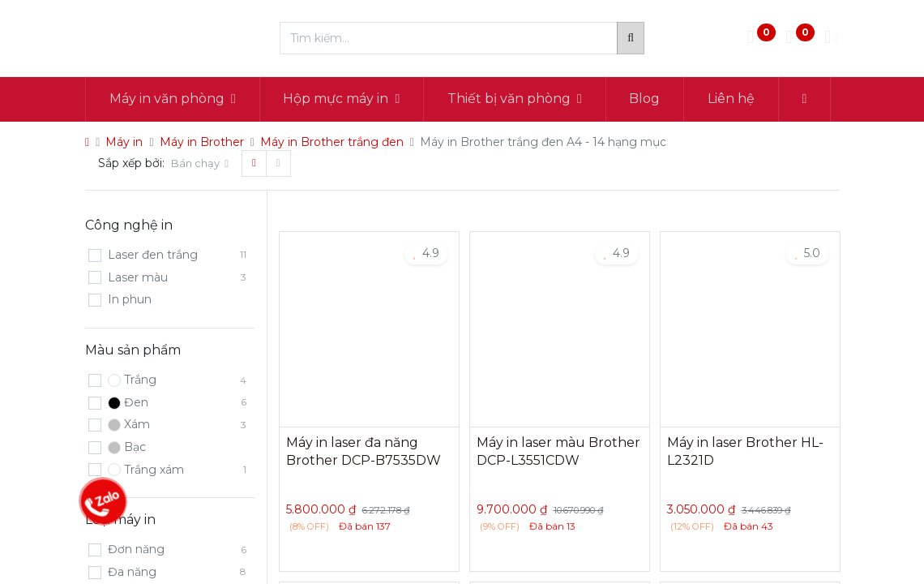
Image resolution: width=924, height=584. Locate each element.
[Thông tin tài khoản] (832, 39)
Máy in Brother (202, 142)
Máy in (124, 142)
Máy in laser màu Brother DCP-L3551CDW (558, 451)
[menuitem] (645, 99)
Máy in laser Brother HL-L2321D (745, 451)
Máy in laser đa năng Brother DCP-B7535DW (364, 451)
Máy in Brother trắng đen (332, 142)
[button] (804, 99)
